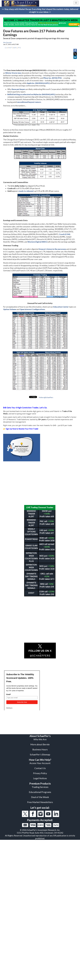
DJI (6, 48)
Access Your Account (40, 763)
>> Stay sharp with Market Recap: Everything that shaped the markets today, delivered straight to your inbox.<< (40, 11)
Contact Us (40, 768)
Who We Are (40, 739)
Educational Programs (40, 792)
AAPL (15, 48)
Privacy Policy (40, 773)
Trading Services (40, 787)
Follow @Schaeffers (46, 397)
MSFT (10, 48)
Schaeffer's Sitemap (40, 755)
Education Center (61, 307)
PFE (19, 48)
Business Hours (40, 749)
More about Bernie (40, 744)
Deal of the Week (40, 797)
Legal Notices (40, 778)
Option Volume (10, 309)
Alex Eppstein (7, 42)
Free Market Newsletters (40, 802)
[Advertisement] (38, 483)
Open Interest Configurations (32, 309)
